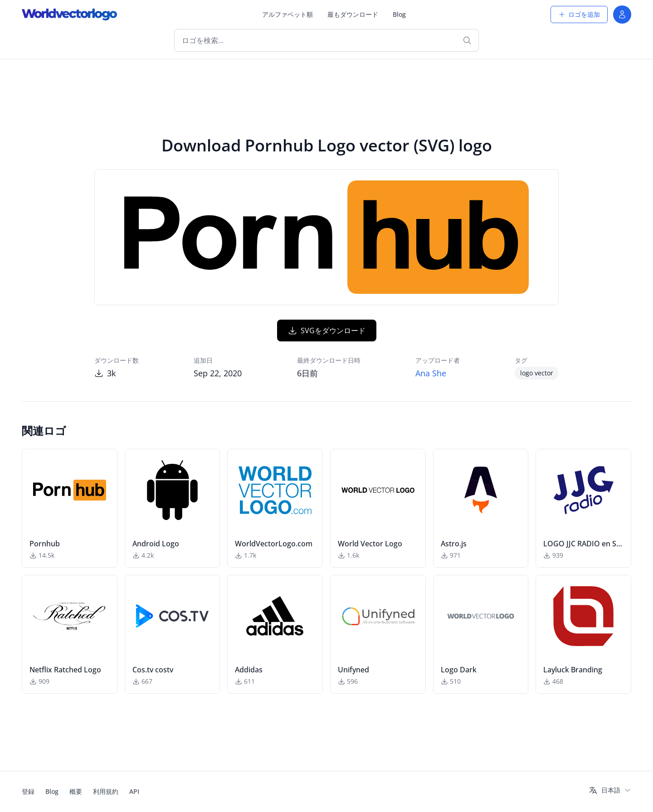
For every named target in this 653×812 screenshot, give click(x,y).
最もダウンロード (353, 14)
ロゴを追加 (579, 14)
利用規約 (106, 791)
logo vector (537, 373)
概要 (76, 791)
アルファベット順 (288, 14)
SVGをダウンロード (327, 331)
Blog (399, 14)
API (134, 791)
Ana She (431, 373)
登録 (28, 791)
